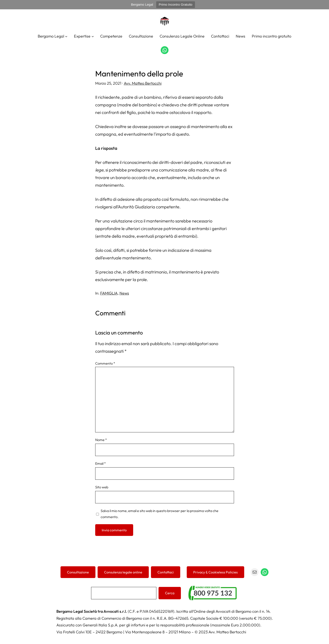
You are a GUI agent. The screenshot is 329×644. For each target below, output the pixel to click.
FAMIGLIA (109, 293)
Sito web (102, 487)
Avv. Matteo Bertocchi (143, 83)
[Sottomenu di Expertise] (93, 36)
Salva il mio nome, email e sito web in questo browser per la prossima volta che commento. (160, 514)
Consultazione (78, 572)
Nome (101, 440)
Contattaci (166, 572)
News (124, 293)
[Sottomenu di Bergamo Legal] (66, 36)
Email (101, 463)
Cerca (170, 593)
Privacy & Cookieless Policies (215, 572)
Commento (105, 363)
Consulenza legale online (123, 572)
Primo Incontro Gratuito (176, 4)
